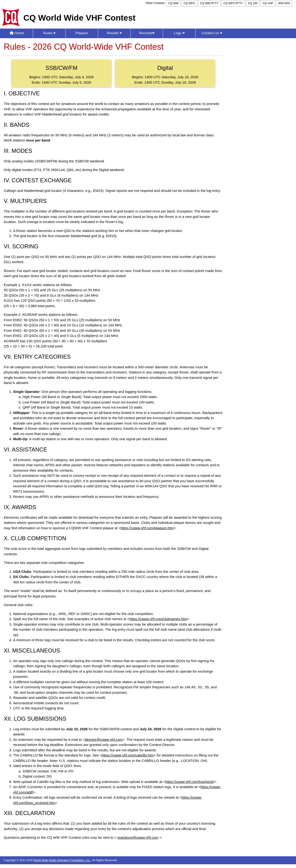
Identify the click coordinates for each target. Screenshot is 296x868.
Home (17, 33)
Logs (179, 33)
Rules (49, 33)
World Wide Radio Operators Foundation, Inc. (62, 860)
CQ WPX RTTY (233, 3)
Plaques (82, 33)
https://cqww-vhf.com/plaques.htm (147, 528)
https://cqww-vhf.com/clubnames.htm (158, 619)
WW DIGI (284, 3)
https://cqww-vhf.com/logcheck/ (190, 782)
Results (114, 33)
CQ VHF (268, 3)
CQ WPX (189, 3)
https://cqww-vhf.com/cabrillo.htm (128, 755)
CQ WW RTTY (209, 3)
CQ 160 (253, 3)
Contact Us (212, 33)
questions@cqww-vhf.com (138, 837)
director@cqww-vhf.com (104, 739)
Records (147, 33)
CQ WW (173, 3)
